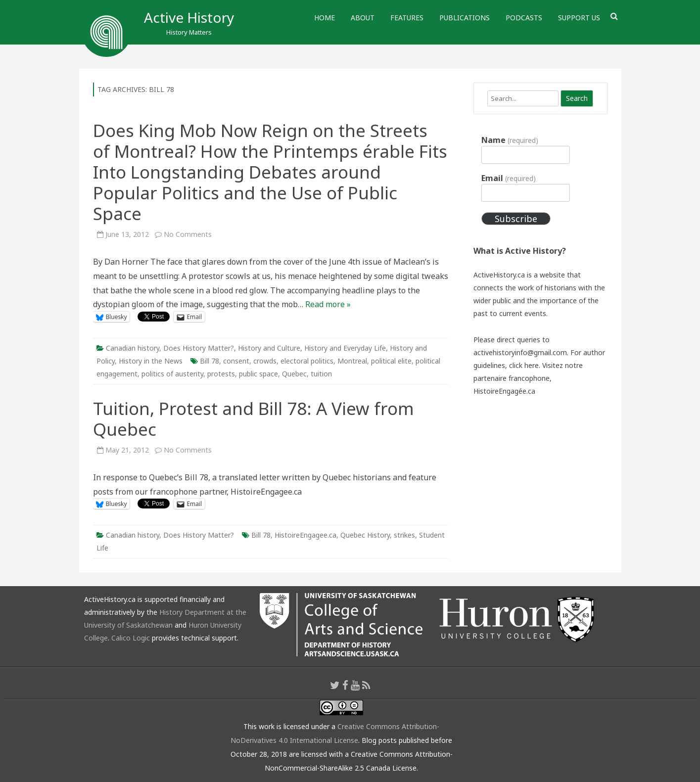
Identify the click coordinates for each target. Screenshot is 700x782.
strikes (404, 535)
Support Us (579, 18)
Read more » (328, 304)
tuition (321, 374)
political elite (391, 361)
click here (524, 365)
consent (236, 361)
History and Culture (269, 348)
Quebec (294, 374)
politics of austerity (172, 374)
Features (407, 18)
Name (510, 140)
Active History (189, 17)
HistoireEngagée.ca (504, 391)
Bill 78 (210, 361)
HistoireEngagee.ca (305, 535)
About (363, 18)
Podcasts (524, 18)
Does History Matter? (199, 348)
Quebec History (365, 535)
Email (508, 178)
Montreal (352, 361)
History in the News (151, 361)
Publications (465, 18)
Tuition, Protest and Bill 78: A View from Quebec (254, 419)
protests (221, 374)
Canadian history (133, 348)
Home (325, 18)
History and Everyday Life (345, 348)
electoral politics (307, 361)
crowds (265, 361)
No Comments (188, 234)
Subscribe (516, 219)
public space (258, 374)
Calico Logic (131, 638)
